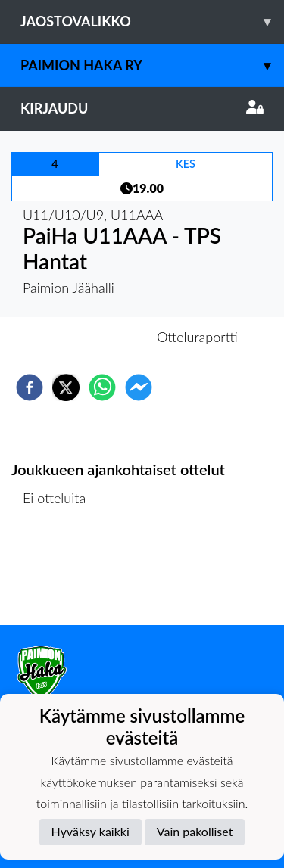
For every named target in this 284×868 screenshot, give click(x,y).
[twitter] (66, 387)
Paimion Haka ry (152, 65)
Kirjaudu (142, 108)
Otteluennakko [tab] (89, 337)
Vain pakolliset (195, 831)
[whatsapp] (102, 387)
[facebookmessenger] (139, 387)
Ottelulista (60, 574)
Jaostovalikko (152, 22)
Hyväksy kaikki (91, 831)
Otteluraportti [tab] (197, 337)
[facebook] (30, 387)
